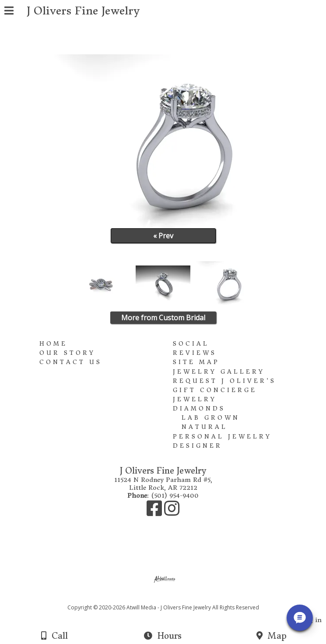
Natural (205, 427)
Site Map (196, 362)
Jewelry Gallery (219, 372)
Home (53, 344)
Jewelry (195, 399)
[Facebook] (155, 513)
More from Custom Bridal (163, 318)
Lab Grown (211, 418)
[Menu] (9, 12)
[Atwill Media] (171, 598)
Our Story (67, 353)
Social (191, 344)
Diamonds (199, 409)
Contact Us (71, 362)
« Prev (163, 236)
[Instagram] (172, 513)
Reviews (195, 353)
